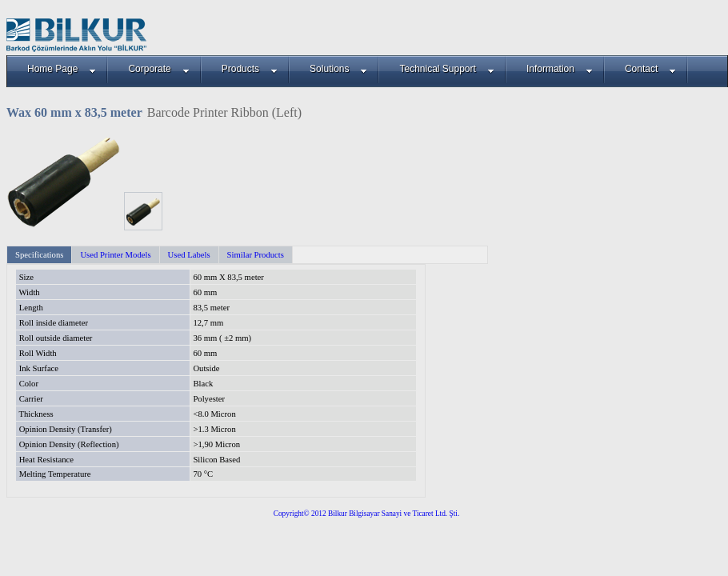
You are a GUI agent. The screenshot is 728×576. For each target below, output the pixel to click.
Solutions (338, 69)
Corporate (158, 69)
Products (250, 69)
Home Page (62, 69)
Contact (650, 69)
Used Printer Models (115, 255)
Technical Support (446, 69)
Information (560, 69)
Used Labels (189, 255)
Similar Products (256, 255)
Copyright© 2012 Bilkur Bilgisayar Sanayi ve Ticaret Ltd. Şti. (367, 514)
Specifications (39, 255)
